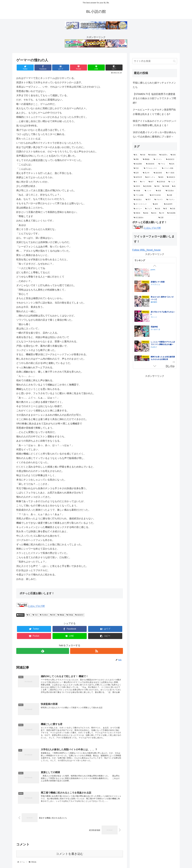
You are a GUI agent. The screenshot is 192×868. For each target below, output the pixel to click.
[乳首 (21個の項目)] (137, 168)
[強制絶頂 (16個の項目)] (171, 177)
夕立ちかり (155, 350)
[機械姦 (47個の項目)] (147, 159)
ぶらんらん (155, 275)
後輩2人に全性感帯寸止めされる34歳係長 (162, 271)
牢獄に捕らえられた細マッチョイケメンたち (154, 85)
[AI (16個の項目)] (136, 182)
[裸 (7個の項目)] (165, 209)
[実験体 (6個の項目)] (137, 213)
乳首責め (44, 615)
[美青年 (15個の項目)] (137, 186)
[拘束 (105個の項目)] (143, 155)
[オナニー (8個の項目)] (138, 209)
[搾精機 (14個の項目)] (166, 186)
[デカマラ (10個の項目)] (159, 200)
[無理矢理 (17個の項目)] (138, 177)
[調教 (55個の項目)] (137, 159)
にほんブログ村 (31, 606)
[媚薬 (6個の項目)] (146, 213)
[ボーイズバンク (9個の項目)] (142, 204)
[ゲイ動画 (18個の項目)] (171, 173)
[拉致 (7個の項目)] (158, 209)
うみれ (153, 320)
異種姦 (70, 615)
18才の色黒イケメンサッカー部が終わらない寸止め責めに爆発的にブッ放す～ (155, 134)
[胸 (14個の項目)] (174, 186)
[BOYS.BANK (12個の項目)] (157, 195)
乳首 (35, 615)
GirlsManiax (170, 366)
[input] (155, 61)
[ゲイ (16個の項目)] (143, 182)
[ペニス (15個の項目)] (172, 182)
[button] (174, 61)
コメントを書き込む (70, 854)
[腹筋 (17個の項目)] (161, 177)
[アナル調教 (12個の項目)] (140, 195)
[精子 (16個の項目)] (151, 182)
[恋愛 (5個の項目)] (167, 218)
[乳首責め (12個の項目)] (171, 191)
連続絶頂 (79, 615)
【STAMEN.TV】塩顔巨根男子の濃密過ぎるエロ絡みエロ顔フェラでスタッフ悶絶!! (154, 98)
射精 (53, 615)
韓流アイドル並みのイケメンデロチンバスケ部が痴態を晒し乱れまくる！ (154, 123)
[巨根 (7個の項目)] (173, 209)
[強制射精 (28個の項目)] (151, 164)
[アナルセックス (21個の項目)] (151, 168)
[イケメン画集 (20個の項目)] (169, 168)
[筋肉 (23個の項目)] (172, 164)
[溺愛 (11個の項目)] (171, 195)
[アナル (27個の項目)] (162, 164)
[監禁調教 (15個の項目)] (147, 186)
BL (29, 615)
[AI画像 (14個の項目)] (138, 191)
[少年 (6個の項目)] (162, 213)
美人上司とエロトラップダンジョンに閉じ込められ (163, 331)
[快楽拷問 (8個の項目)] (170, 204)
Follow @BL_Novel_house (146, 250)
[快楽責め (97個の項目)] (152, 155)
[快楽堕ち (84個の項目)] (164, 155)
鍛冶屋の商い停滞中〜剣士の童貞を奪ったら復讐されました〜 (163, 346)
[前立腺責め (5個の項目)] (145, 218)
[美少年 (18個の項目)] (147, 173)
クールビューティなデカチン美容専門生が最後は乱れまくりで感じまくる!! (154, 112)
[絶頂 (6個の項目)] (154, 213)
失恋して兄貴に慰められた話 (162, 285)
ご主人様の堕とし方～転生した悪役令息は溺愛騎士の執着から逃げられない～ (163, 317)
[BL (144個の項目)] (136, 155)
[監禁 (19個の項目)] (137, 173)
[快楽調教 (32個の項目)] (138, 164)
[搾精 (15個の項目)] (157, 186)
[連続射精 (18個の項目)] (158, 173)
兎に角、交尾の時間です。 (161, 300)
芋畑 (152, 287)
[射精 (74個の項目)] (173, 155)
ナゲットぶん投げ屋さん (159, 302)
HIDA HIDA (155, 360)
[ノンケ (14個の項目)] (149, 191)
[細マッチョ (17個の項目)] (150, 177)
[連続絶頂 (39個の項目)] (171, 159)
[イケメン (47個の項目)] (158, 159)
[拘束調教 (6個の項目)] (171, 213)
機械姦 (20, 615)
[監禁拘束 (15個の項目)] (161, 182)
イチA (153, 335)
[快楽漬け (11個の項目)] (138, 200)
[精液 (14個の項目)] (159, 191)
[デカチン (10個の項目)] (171, 200)
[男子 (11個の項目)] (149, 200)
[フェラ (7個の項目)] (149, 209)
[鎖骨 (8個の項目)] (157, 204)
